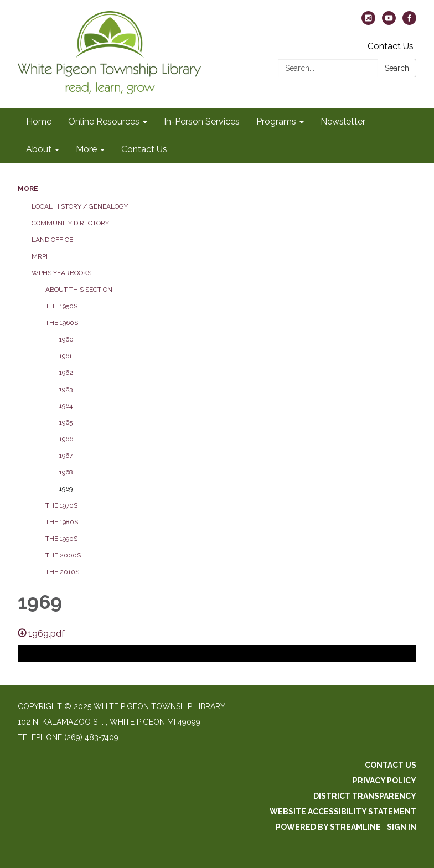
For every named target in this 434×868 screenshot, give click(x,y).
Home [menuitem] (39, 122)
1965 (66, 422)
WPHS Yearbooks (61, 273)
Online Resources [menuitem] (104, 122)
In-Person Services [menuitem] (202, 122)
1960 (66, 339)
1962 (66, 373)
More (28, 189)
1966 (66, 439)
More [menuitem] (86, 149)
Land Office (52, 240)
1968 (66, 472)
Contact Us (391, 46)
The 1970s (61, 505)
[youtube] (389, 22)
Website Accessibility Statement (343, 812)
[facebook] (409, 22)
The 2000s (63, 555)
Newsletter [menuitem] (343, 122)
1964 (66, 406)
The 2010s (62, 572)
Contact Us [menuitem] (144, 149)
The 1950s (61, 306)
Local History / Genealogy (80, 206)
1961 (66, 356)
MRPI (40, 256)
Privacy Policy (384, 781)
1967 (66, 456)
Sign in (402, 827)
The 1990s (61, 539)
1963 (66, 389)
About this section (79, 290)
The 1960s (62, 323)
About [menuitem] (39, 149)
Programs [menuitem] (276, 122)
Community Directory (70, 223)
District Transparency (365, 796)
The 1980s (62, 522)
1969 (66, 489)
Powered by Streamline (328, 827)
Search (397, 68)
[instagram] (368, 22)
